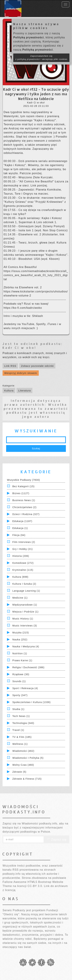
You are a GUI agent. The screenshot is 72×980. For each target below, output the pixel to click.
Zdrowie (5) (19, 772)
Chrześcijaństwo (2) (25, 507)
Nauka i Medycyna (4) (26, 646)
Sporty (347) (20, 695)
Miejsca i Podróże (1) (25, 612)
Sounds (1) (19, 681)
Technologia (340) (23, 723)
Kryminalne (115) (23, 570)
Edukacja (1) (20, 528)
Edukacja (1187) (22, 521)
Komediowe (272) (23, 563)
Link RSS (10, 366)
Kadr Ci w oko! (19, 348)
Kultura (9, 390)
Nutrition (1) (20, 653)
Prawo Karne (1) (22, 660)
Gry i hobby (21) (23, 549)
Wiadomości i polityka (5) (28, 758)
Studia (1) (18, 709)
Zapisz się (57, 840)
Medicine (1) (20, 598)
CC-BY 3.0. (35, 886)
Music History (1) (23, 619)
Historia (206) (21, 556)
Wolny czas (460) (23, 765)
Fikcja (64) (19, 535)
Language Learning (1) (26, 591)
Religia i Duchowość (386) (28, 667)
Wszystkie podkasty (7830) (23, 480)
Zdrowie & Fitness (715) (27, 779)
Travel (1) (18, 730)
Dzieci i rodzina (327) (26, 514)
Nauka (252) (20, 640)
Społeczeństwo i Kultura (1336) (32, 702)
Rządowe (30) (21, 674)
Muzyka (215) (21, 633)
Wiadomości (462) (23, 751)
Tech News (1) (21, 716)
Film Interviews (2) (24, 542)
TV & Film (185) (22, 737)
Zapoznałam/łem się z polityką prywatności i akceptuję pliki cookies (41, 58)
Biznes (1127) (21, 493)
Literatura (24, 390)
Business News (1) (24, 500)
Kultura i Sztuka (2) (24, 584)
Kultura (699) (20, 577)
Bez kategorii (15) (23, 486)
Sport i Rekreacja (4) (25, 688)
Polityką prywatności (29, 37)
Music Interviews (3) (25, 626)
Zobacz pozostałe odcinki (37, 366)
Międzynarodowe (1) (25, 605)
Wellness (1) (20, 744)
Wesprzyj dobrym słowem (21, 373)
